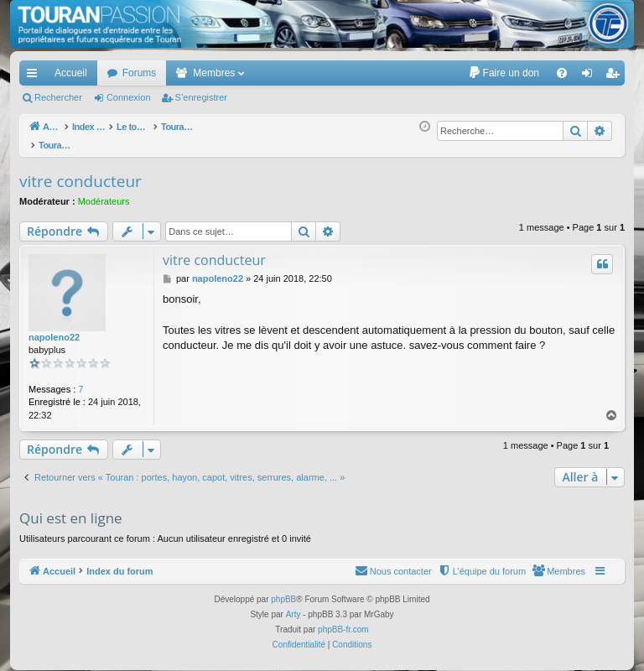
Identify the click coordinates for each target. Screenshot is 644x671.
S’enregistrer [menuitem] (616, 76)
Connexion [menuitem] (591, 76)
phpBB (283, 590)
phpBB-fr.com (343, 620)
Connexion (129, 97)
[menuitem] (504, 73)
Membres (214, 73)
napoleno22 (54, 328)
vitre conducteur (80, 172)
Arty (293, 605)
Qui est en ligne (71, 509)
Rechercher (58, 97)
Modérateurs (104, 192)
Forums (140, 73)
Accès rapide (35, 76)
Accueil (71, 73)
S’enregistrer (201, 97)
